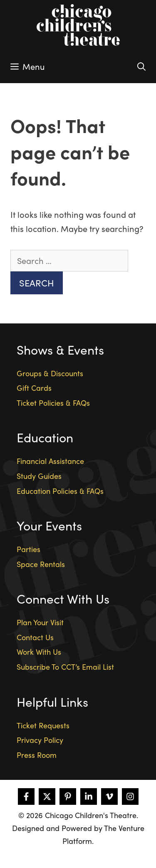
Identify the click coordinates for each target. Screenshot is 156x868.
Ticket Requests (43, 725)
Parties (28, 549)
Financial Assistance (50, 461)
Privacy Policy (40, 740)
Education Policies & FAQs (60, 491)
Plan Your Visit (40, 622)
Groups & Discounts (50, 373)
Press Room (37, 755)
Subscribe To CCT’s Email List (65, 667)
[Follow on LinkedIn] (89, 796)
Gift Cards (34, 388)
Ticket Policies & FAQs (53, 403)
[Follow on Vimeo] (109, 796)
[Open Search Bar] (141, 67)
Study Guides (39, 476)
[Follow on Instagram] (130, 796)
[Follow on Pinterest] (68, 796)
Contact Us (35, 637)
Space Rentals (41, 564)
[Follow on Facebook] (26, 796)
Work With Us (39, 652)
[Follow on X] (47, 796)
